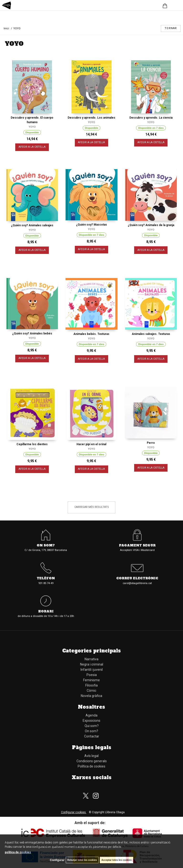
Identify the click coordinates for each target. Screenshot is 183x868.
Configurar (57, 860)
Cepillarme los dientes (32, 444)
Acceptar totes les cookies (117, 860)
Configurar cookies (74, 812)
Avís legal (91, 756)
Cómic (91, 691)
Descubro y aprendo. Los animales (91, 118)
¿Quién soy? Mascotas (91, 225)
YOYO (32, 127)
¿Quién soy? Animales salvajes (32, 225)
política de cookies (18, 852)
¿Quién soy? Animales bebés (32, 333)
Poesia (92, 675)
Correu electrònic (137, 578)
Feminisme (91, 680)
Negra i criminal (92, 664)
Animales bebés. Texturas (91, 334)
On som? (46, 546)
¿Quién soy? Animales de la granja (151, 225)
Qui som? (92, 726)
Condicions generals (92, 761)
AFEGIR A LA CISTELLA (32, 147)
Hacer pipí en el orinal (91, 444)
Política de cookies (91, 766)
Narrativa (91, 659)
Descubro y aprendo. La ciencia (151, 118)
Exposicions (91, 721)
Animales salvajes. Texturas (151, 334)
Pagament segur (137, 546)
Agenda (91, 715)
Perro (151, 443)
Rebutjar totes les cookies (82, 860)
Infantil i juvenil (92, 670)
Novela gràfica (91, 696)
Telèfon (46, 578)
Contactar (92, 736)
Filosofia (91, 685)
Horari (46, 612)
